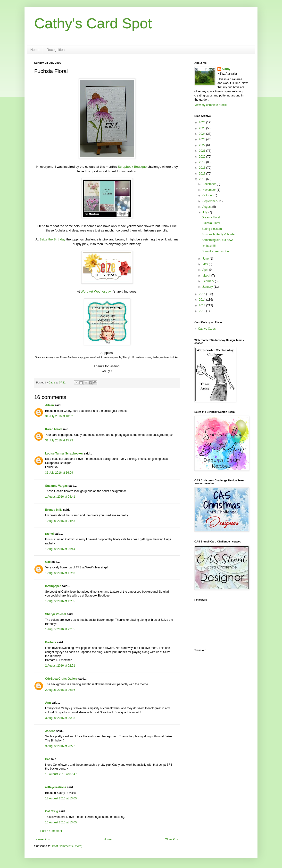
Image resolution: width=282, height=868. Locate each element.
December (210, 184)
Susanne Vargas (56, 486)
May (206, 264)
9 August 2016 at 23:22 (60, 746)
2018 (203, 168)
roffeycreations (56, 787)
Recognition (56, 50)
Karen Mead (53, 429)
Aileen (50, 405)
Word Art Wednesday (96, 291)
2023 (203, 139)
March (207, 276)
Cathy (226, 69)
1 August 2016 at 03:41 (60, 497)
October (208, 195)
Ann (48, 703)
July (205, 212)
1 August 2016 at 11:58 (60, 573)
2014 (203, 300)
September (210, 201)
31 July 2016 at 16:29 (59, 473)
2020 (203, 157)
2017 (203, 174)
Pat (47, 759)
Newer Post (43, 839)
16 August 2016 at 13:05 (61, 822)
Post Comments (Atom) (67, 846)
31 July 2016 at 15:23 (59, 440)
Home (35, 50)
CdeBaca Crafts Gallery (61, 679)
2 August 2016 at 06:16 (60, 690)
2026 (203, 122)
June (206, 259)
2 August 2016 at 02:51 (60, 666)
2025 (203, 128)
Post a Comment (51, 831)
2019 (203, 162)
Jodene (50, 731)
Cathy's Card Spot (93, 23)
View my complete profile (211, 105)
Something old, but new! (217, 240)
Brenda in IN (54, 510)
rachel (49, 534)
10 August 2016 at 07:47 (61, 774)
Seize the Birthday (52, 239)
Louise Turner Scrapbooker (64, 454)
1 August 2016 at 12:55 (60, 601)
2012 (203, 311)
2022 (203, 145)
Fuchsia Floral (211, 223)
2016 (203, 179)
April (206, 270)
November (210, 190)
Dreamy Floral (211, 217)
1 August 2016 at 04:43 (60, 521)
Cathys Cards (207, 329)
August (207, 207)
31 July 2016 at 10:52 (59, 416)
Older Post (172, 839)
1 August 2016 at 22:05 (60, 629)
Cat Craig (52, 811)
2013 (203, 305)
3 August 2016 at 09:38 (60, 718)
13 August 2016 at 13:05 (61, 798)
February (209, 281)
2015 (203, 294)
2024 (203, 134)
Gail (48, 562)
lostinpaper (53, 586)
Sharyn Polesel (56, 614)
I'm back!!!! (209, 246)
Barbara (51, 642)
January (208, 287)
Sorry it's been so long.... (218, 251)
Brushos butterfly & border (219, 234)
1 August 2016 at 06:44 (60, 549)
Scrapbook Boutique (132, 167)
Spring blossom (212, 229)
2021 (203, 151)
